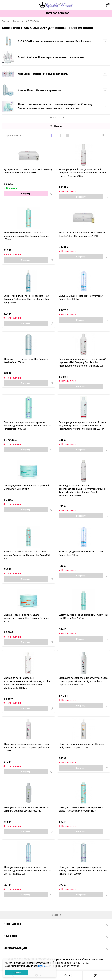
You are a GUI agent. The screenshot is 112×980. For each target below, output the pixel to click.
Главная (5, 21)
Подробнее (44, 966)
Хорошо (17, 972)
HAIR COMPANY (32, 21)
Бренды (17, 21)
